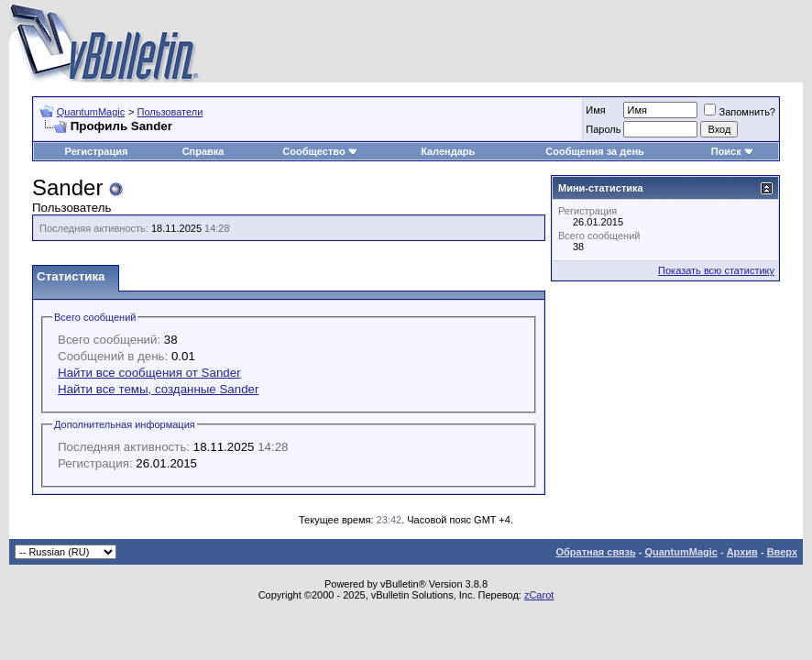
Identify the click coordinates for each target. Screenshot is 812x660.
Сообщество (320, 151)
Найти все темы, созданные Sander (158, 389)
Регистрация (97, 151)
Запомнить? (740, 112)
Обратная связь (595, 552)
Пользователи (170, 112)
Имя (595, 110)
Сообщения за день (594, 151)
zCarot (539, 595)
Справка (203, 151)
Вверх (782, 552)
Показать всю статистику (716, 270)
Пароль (603, 129)
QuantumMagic (91, 112)
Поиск (733, 151)
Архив (742, 552)
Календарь (448, 151)
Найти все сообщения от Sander (149, 373)
